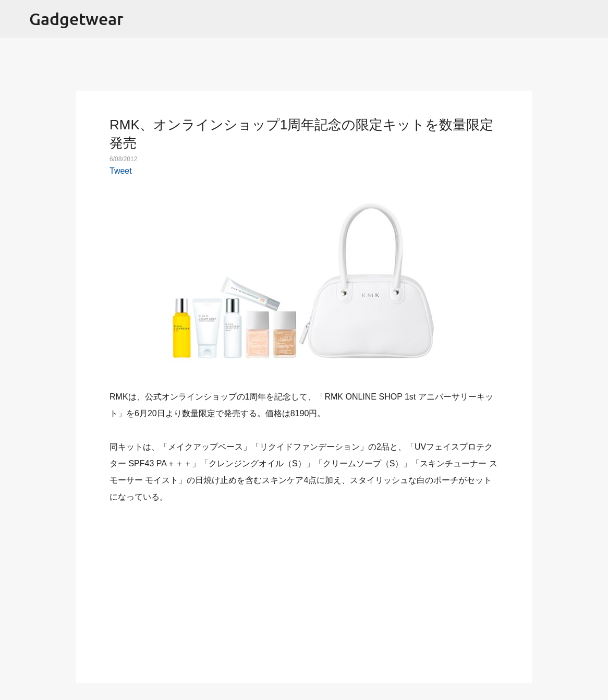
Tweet (121, 171)
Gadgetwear (76, 19)
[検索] (593, 19)
